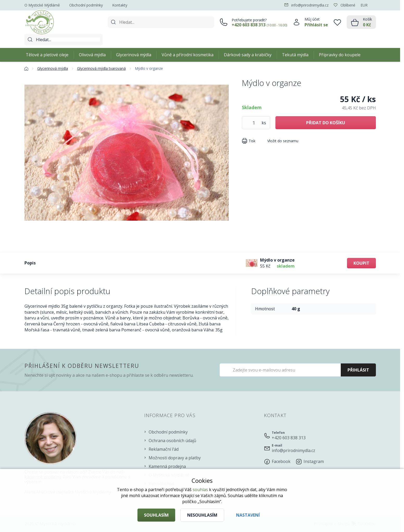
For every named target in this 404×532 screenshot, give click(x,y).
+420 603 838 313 (289, 438)
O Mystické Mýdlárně (42, 5)
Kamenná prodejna (167, 466)
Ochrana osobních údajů (172, 441)
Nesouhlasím (202, 515)
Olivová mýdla (92, 55)
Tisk (252, 141)
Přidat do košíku (326, 123)
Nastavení (248, 515)
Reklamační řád (164, 449)
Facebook (281, 461)
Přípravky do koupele (340, 55)
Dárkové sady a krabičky (248, 55)
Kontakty (120, 5)
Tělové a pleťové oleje (47, 55)
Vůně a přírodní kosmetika (188, 55)
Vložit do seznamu (283, 141)
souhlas (200, 490)
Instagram (314, 461)
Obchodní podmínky (86, 5)
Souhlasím (156, 515)
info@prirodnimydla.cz (293, 450)
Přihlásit (358, 370)
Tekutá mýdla (295, 55)
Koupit (361, 263)
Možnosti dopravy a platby (175, 458)
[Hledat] (68, 40)
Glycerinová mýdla (134, 55)
